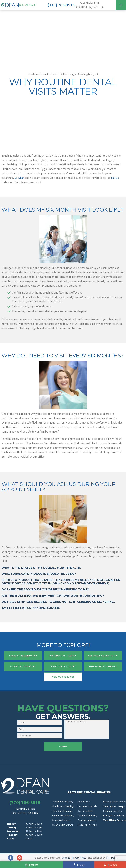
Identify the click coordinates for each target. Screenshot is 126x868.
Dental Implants (86, 811)
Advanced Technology (103, 666)
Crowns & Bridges (61, 820)
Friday (11, 838)
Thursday (12, 835)
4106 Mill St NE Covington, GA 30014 (90, 5)
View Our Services (63, 677)
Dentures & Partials (87, 806)
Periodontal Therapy (63, 656)
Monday (11, 824)
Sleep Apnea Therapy (114, 806)
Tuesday (12, 827)
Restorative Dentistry (103, 656)
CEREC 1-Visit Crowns (63, 825)
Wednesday (13, 831)
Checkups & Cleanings (63, 806)
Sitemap (66, 858)
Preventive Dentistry (23, 656)
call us (115, 178)
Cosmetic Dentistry (23, 666)
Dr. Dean (19, 178)
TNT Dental (112, 858)
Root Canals (84, 802)
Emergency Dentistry (114, 815)
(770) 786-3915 (61, 5)
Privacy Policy (79, 858)
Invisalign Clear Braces (115, 802)
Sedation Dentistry (63, 666)
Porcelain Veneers (87, 820)
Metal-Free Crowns (87, 825)
